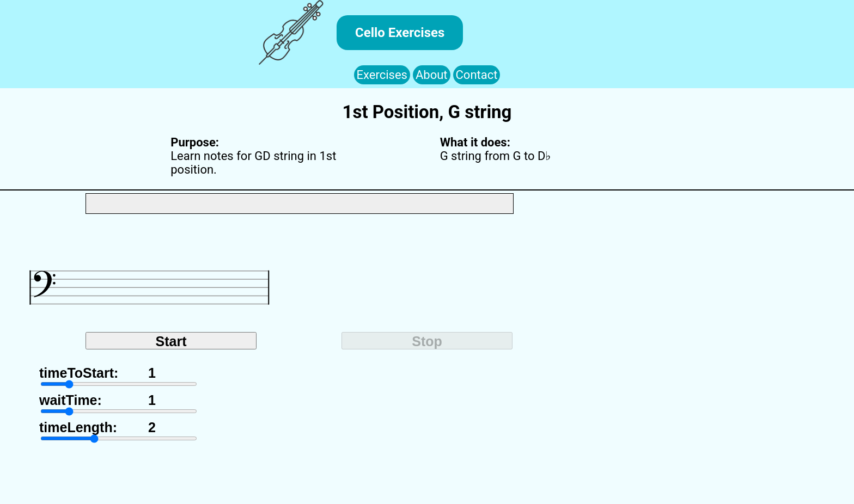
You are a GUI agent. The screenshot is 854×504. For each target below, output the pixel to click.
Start (171, 341)
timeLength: (78, 422)
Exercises (382, 75)
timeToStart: (79, 367)
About (432, 75)
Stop (427, 341)
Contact (477, 75)
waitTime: (71, 394)
